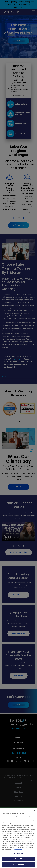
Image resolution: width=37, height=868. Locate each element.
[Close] (35, 811)
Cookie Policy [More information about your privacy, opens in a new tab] (19, 849)
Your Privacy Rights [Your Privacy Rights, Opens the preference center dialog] (18, 853)
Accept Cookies (18, 864)
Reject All (18, 859)
